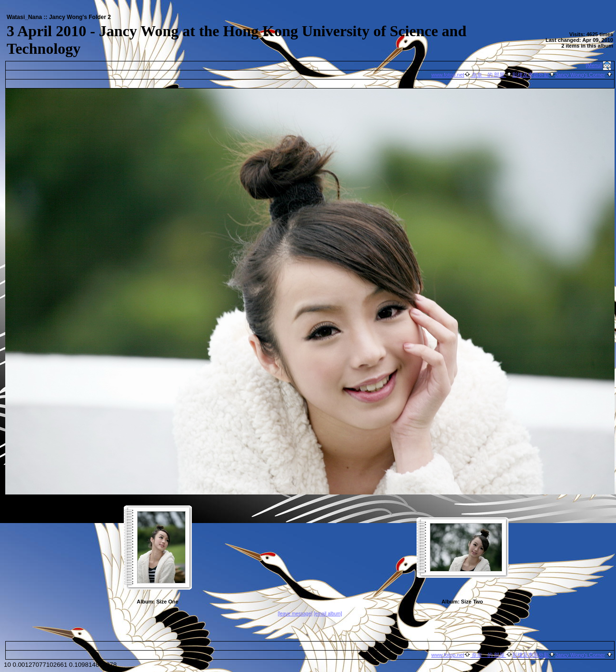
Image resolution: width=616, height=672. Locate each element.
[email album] (328, 614)
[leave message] (295, 614)
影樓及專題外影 (531, 75)
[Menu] (594, 65)
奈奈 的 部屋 (488, 75)
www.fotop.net (448, 75)
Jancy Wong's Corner (580, 75)
